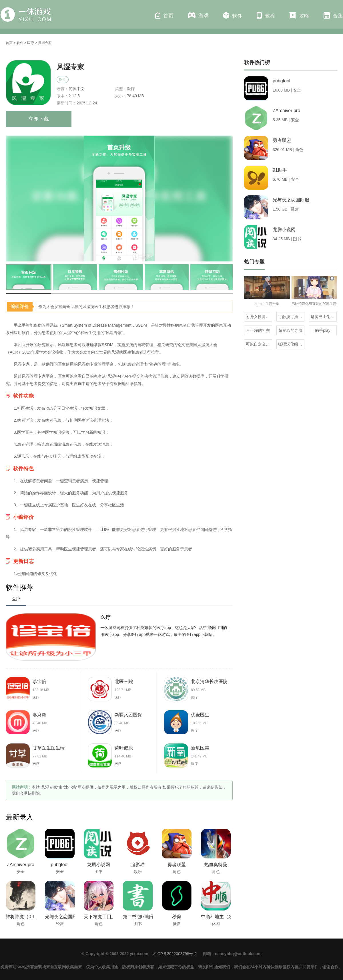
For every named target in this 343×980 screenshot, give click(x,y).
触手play (323, 330)
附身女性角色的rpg (259, 317)
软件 (233, 15)
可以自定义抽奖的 (259, 344)
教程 (266, 15)
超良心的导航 (290, 330)
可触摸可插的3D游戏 (291, 317)
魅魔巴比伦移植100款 (324, 317)
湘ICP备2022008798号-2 (175, 954)
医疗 (31, 43)
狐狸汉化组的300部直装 (291, 344)
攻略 (299, 15)
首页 (164, 15)
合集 (333, 15)
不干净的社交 (258, 330)
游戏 (198, 15)
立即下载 (39, 119)
